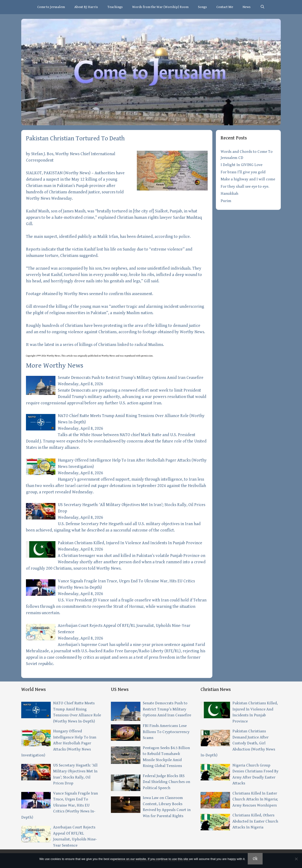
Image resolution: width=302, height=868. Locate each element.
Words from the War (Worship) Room (160, 7)
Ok (255, 859)
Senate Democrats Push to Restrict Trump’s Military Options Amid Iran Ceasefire (131, 378)
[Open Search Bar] (262, 7)
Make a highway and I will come (248, 179)
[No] (296, 859)
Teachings (115, 7)
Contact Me (225, 7)
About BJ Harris (86, 7)
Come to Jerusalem (51, 7)
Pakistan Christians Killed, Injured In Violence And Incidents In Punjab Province (130, 543)
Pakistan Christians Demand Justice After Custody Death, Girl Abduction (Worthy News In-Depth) (238, 743)
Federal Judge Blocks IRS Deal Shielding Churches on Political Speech (166, 782)
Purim (226, 201)
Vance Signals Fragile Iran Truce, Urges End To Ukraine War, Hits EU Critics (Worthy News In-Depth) (60, 805)
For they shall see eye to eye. (245, 187)
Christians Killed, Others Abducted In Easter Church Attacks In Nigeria (255, 821)
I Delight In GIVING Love (241, 165)
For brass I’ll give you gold (243, 172)
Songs (202, 7)
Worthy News (77, 173)
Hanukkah (229, 194)
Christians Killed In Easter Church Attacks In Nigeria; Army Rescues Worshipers (255, 799)
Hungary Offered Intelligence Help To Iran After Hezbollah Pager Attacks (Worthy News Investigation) (59, 743)
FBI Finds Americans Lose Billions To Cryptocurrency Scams (166, 732)
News (247, 7)
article (70, 356)
